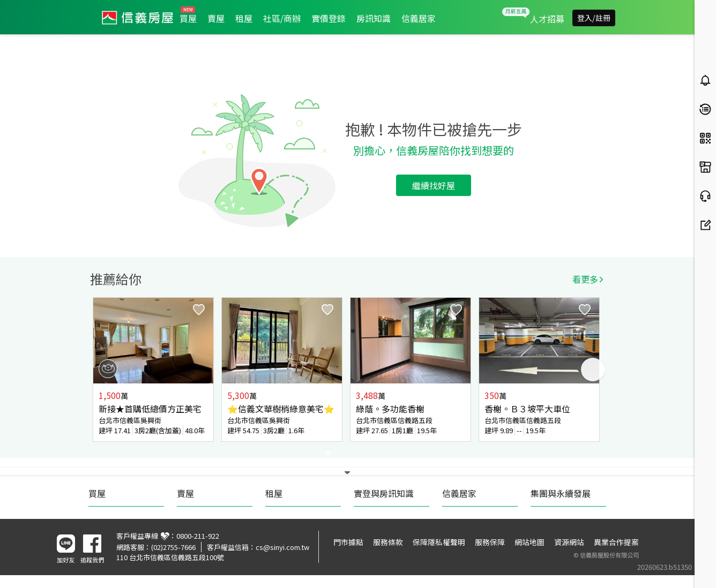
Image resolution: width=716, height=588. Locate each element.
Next (593, 370)
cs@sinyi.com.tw (282, 547)
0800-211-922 (198, 536)
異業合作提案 (616, 542)
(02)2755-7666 (173, 547)
